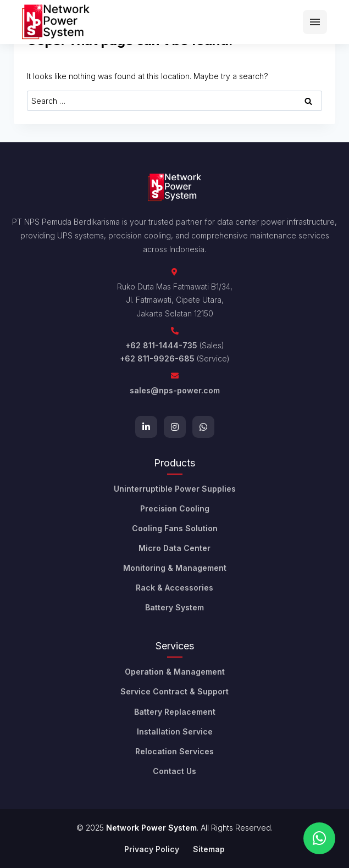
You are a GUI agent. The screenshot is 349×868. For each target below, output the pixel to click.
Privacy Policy (152, 849)
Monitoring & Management (175, 568)
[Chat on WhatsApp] (319, 838)
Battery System (174, 607)
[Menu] (315, 22)
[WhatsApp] (203, 427)
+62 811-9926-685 (157, 358)
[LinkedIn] (146, 427)
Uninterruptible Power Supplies (175, 489)
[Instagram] (175, 427)
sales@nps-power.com (175, 390)
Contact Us (174, 771)
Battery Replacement (175, 712)
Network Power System (151, 828)
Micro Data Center (174, 548)
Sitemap (209, 849)
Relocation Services (174, 751)
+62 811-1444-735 (161, 345)
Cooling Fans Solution (175, 528)
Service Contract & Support (174, 691)
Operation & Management (175, 672)
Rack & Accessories (174, 588)
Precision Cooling (175, 508)
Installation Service (175, 731)
